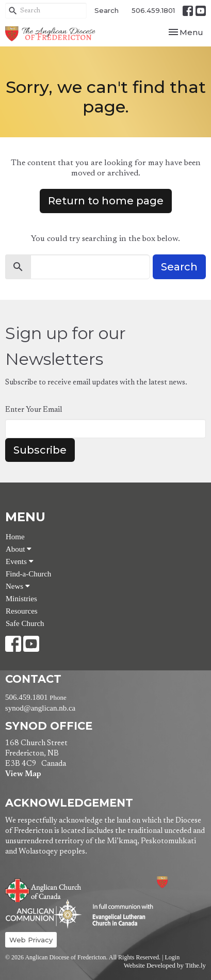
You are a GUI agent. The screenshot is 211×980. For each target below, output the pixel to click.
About (19, 549)
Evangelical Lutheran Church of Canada (119, 915)
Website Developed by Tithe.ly (165, 966)
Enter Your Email (34, 410)
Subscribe (40, 450)
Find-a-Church (28, 574)
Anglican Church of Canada (44, 889)
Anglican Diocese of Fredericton (176, 882)
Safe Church (25, 623)
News (18, 586)
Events (20, 561)
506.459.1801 (153, 10)
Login (172, 957)
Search (107, 10)
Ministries (21, 599)
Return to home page (106, 201)
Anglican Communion (44, 914)
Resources (22, 611)
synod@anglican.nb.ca (40, 708)
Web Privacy (31, 940)
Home (15, 537)
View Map (23, 774)
